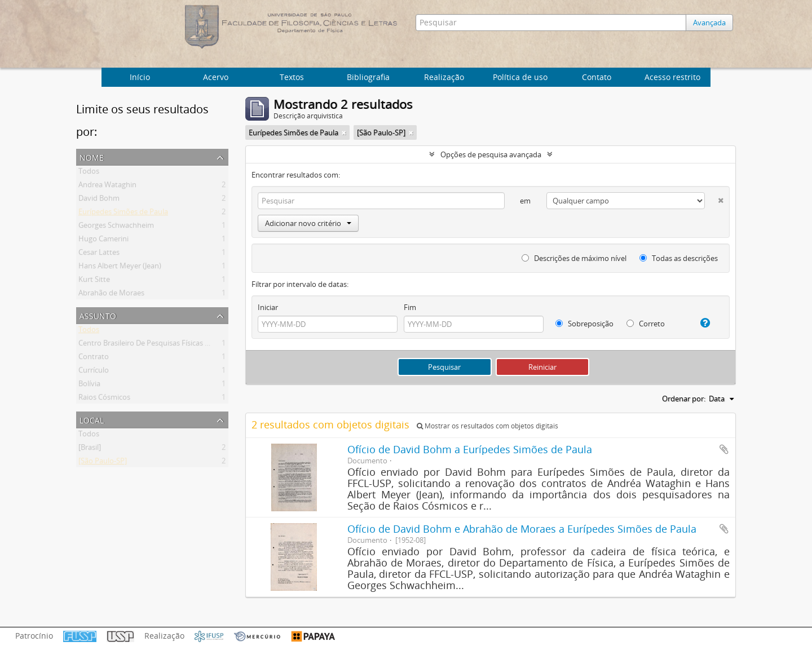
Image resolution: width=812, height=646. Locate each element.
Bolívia (89, 386)
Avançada (709, 23)
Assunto (98, 315)
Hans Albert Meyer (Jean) (120, 268)
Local (92, 419)
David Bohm (99, 200)
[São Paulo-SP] (103, 463)
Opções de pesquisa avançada (491, 154)
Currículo (94, 372)
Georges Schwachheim (116, 227)
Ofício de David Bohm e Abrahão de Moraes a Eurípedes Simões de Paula (522, 529)
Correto (646, 324)
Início (140, 77)
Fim (410, 307)
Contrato (94, 359)
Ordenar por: (684, 399)
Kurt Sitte (94, 281)
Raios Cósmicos (104, 399)
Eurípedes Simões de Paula (123, 214)
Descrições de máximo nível (574, 258)
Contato (597, 77)
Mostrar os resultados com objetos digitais (487, 426)
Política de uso (520, 77)
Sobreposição (584, 324)
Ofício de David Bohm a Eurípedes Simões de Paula (470, 449)
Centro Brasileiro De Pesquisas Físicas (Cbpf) (152, 345)
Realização (444, 77)
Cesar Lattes (99, 254)
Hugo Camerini (103, 241)
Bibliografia (368, 77)
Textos (292, 77)
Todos (89, 173)
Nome (92, 156)
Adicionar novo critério (308, 223)
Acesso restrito (672, 77)
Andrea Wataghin (107, 187)
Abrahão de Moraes (111, 295)
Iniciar (268, 307)
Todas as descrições (679, 258)
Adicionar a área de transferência (724, 449)
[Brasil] (90, 449)
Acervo (216, 77)
